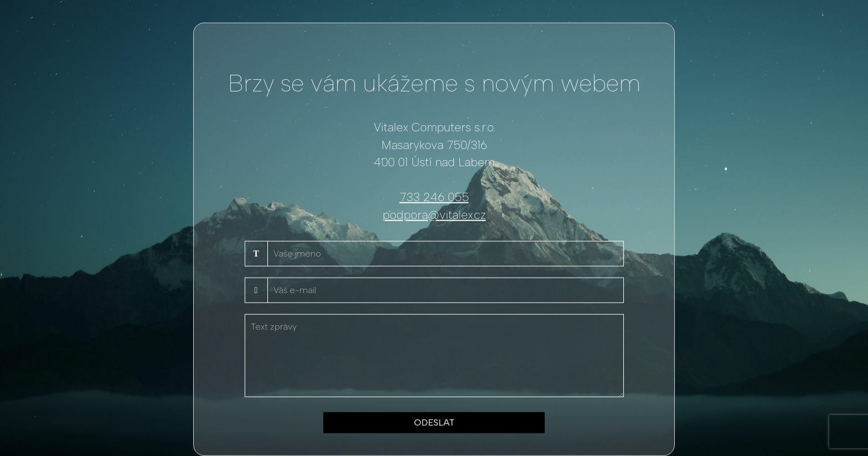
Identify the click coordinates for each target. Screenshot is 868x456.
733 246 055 (434, 197)
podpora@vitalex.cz (434, 214)
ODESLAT (434, 422)
